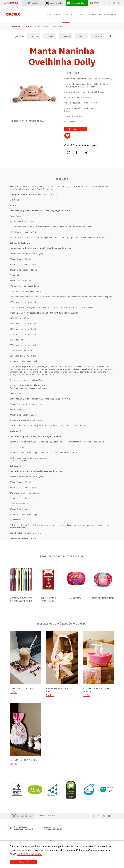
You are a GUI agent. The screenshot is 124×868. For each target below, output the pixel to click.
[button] (21, 98)
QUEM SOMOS (91, 15)
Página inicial (15, 26)
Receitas (29, 26)
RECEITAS (66, 15)
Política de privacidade (47, 816)
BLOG (73, 15)
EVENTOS (81, 15)
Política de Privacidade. (29, 854)
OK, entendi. (20, 862)
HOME (49, 15)
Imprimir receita (74, 129)
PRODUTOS (56, 15)
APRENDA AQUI (103, 15)
